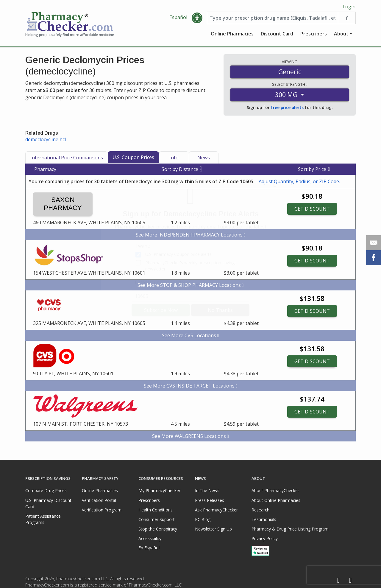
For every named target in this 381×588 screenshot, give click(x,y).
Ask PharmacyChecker (216, 510)
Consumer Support (157, 519)
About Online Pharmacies (276, 500)
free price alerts (287, 108)
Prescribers (314, 34)
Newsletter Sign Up (213, 529)
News (204, 158)
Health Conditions (156, 510)
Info (174, 158)
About (341, 34)
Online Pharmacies (232, 34)
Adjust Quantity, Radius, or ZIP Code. (299, 182)
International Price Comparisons (67, 158)
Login (349, 7)
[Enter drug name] (273, 18)
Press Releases (210, 500)
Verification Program (102, 510)
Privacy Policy (265, 538)
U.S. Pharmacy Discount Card (48, 503)
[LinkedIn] (350, 580)
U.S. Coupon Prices (133, 158)
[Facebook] (338, 580)
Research (260, 510)
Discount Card (277, 34)
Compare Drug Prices (46, 491)
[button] (197, 18)
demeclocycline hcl (46, 140)
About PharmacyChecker (275, 491)
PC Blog (203, 519)
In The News (207, 491)
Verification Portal (99, 500)
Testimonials (264, 519)
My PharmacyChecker (159, 491)
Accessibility (150, 538)
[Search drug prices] (347, 18)
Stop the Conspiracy (158, 529)
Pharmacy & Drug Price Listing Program (290, 529)
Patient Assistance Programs (43, 519)
